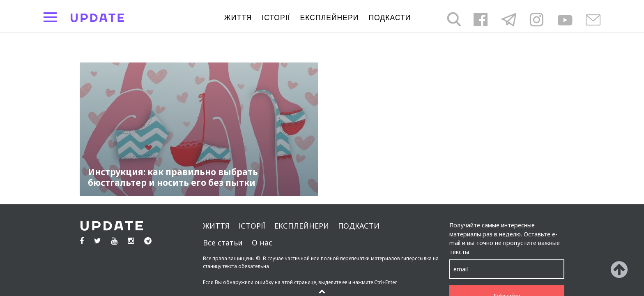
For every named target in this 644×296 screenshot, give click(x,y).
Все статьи (223, 243)
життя (238, 18)
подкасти (390, 18)
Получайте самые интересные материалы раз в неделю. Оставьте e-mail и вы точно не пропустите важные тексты (505, 238)
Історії (276, 18)
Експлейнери (330, 18)
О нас (262, 243)
